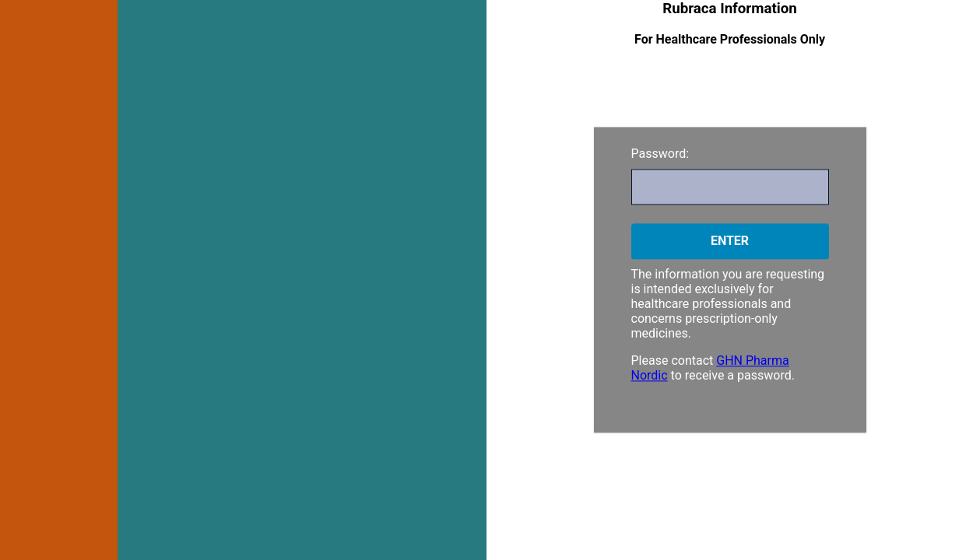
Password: (660, 154)
